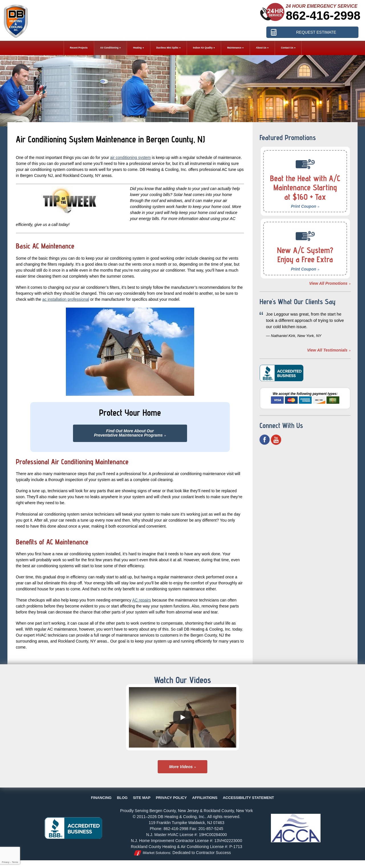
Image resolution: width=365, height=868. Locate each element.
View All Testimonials (327, 350)
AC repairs (141, 600)
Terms (15, 862)
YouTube (276, 440)
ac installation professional (66, 299)
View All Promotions (328, 283)
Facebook (265, 440)
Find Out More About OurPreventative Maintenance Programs (128, 433)
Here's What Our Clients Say (298, 302)
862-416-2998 (323, 16)
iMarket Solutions (156, 853)
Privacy (5, 862)
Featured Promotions (288, 138)
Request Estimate (316, 32)
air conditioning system (130, 158)
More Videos (181, 767)
